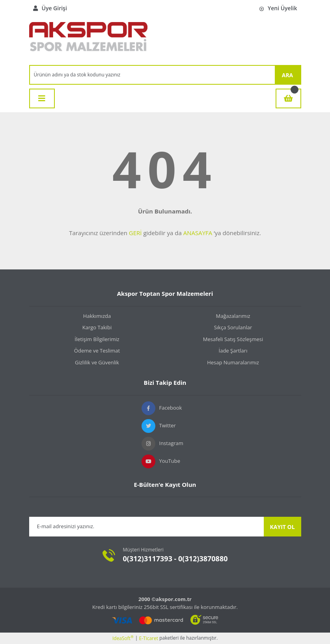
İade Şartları (233, 351)
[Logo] (88, 41)
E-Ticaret (149, 638)
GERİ (135, 233)
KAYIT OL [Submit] (282, 527)
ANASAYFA (198, 233)
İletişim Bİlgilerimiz (97, 339)
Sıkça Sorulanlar (233, 327)
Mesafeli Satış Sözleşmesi (233, 339)
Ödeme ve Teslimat (97, 351)
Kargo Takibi (97, 327)
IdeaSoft (123, 638)
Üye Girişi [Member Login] (50, 8)
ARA (288, 75)
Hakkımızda (97, 316)
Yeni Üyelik (278, 8)
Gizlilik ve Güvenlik (97, 362)
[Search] (152, 75)
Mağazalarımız (233, 316)
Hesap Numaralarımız (233, 362)
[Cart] (288, 98)
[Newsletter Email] (146, 527)
